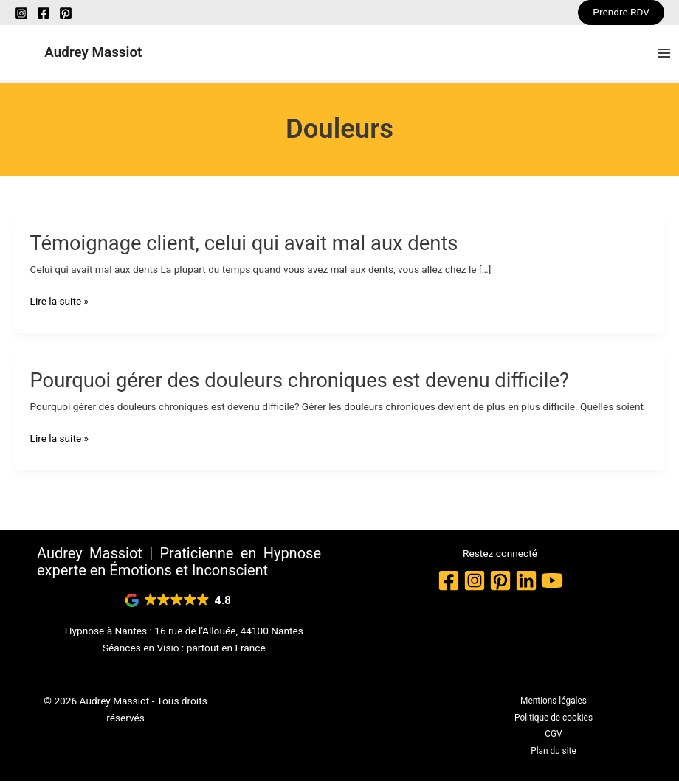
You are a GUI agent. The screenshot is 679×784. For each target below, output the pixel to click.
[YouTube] (552, 583)
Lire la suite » (59, 303)
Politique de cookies (554, 720)
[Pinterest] (66, 13)
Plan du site (554, 753)
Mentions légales (554, 704)
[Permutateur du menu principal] (665, 54)
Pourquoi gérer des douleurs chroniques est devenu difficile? (300, 383)
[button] (621, 13)
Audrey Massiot (99, 54)
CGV (553, 737)
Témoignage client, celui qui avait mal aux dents (244, 246)
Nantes (131, 633)
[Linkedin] (526, 583)
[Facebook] (44, 13)
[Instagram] (21, 13)
